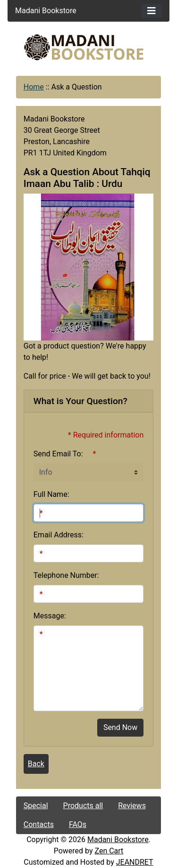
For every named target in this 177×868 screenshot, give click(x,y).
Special (36, 806)
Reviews (132, 806)
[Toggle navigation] (152, 11)
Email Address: (59, 535)
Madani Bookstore (118, 840)
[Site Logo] (89, 47)
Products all (83, 806)
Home (34, 87)
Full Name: (51, 494)
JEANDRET (135, 862)
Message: (50, 616)
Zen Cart (109, 851)
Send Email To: (58, 454)
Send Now (120, 727)
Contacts (39, 824)
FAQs (78, 824)
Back (36, 764)
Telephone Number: (66, 575)
